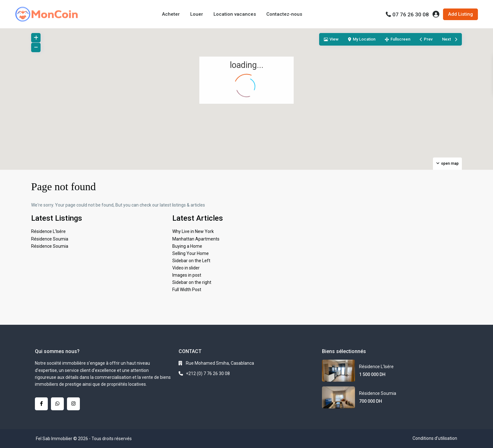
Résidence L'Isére (48, 231)
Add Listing (460, 14)
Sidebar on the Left (191, 261)
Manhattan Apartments (196, 239)
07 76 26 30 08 (411, 14)
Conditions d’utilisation (435, 438)
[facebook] (41, 404)
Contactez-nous (284, 14)
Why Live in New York (193, 231)
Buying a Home (187, 246)
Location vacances (235, 14)
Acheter (171, 14)
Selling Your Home (191, 253)
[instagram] (73, 404)
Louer (197, 14)
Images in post (187, 275)
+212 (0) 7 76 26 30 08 (208, 373)
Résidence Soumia (50, 239)
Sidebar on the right (192, 282)
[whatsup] (57, 404)
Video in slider (186, 268)
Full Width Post (187, 290)
